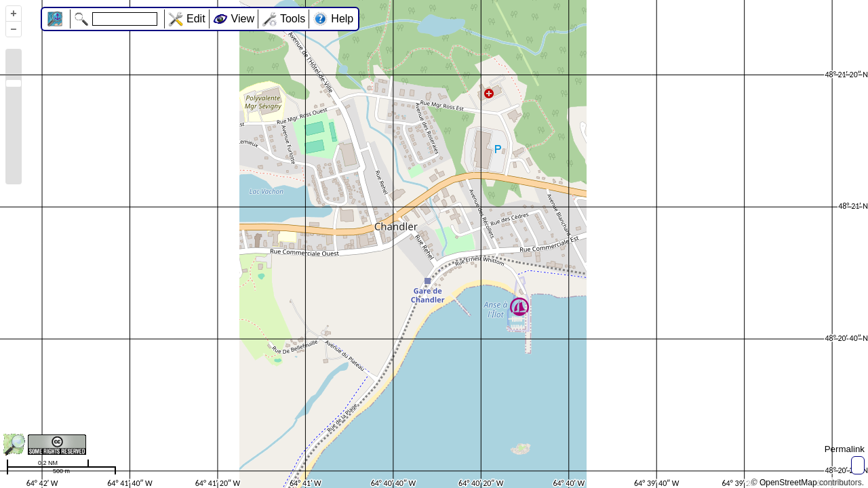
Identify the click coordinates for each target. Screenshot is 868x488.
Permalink (845, 449)
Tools (293, 19)
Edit (196, 19)
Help (342, 19)
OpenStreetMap (788, 483)
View (243, 19)
